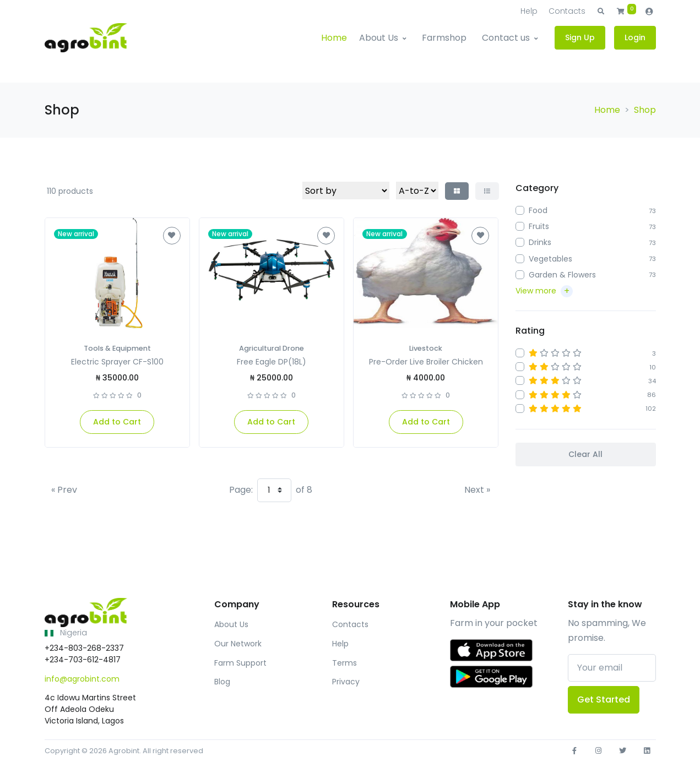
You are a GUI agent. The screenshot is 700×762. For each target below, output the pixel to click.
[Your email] (612, 668)
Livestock (426, 348)
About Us (379, 38)
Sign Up (580, 37)
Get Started (604, 700)
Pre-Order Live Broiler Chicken (426, 362)
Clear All (585, 454)
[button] (601, 12)
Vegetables (550, 259)
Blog (222, 682)
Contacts (567, 11)
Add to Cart (117, 422)
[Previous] (64, 490)
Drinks (540, 242)
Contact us (506, 38)
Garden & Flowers (562, 275)
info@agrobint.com (82, 679)
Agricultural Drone (272, 348)
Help (529, 11)
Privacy (346, 682)
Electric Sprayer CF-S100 (117, 362)
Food (538, 210)
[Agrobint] (86, 38)
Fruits (539, 226)
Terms (344, 663)
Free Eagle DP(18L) (272, 362)
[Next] (477, 490)
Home (334, 38)
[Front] (86, 613)
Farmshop (444, 38)
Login (635, 37)
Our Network (238, 644)
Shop (645, 110)
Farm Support (240, 663)
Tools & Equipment (117, 348)
